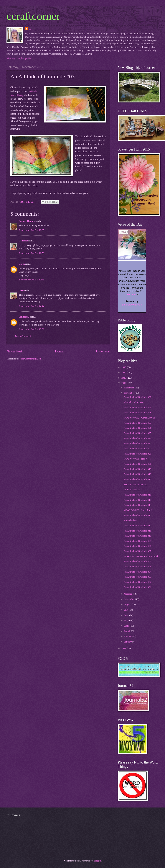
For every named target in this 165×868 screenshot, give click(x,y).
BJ (30, 29)
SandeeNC (24, 317)
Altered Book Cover (133, 402)
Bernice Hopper (27, 221)
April (127, 626)
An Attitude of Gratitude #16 (137, 495)
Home (59, 351)
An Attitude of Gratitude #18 (137, 474)
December (129, 388)
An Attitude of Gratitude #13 (137, 515)
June (127, 615)
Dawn (22, 264)
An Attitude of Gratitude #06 (137, 561)
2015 (124, 367)
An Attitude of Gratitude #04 (137, 572)
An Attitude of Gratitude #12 (137, 526)
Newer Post (14, 351)
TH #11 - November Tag (135, 485)
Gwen (22, 290)
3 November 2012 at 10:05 (32, 230)
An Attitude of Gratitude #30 (137, 397)
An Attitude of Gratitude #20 (137, 464)
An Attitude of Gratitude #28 (137, 413)
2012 (124, 383)
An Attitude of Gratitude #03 (137, 577)
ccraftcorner (33, 16)
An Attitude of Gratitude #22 (137, 449)
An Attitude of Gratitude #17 (137, 479)
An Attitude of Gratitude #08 (137, 546)
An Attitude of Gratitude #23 (137, 443)
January (128, 642)
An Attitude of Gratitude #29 (137, 408)
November (130, 393)
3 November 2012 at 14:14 (32, 306)
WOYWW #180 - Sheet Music (138, 510)
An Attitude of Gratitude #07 (137, 551)
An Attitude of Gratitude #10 (137, 536)
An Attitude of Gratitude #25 (137, 433)
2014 (124, 372)
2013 (124, 378)
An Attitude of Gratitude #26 (137, 428)
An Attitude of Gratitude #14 (137, 505)
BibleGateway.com (132, 305)
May (127, 620)
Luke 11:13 (131, 294)
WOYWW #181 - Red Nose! (137, 459)
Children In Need (132, 490)
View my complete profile (19, 58)
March (128, 631)
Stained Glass (130, 520)
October (128, 594)
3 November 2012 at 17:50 (32, 329)
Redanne (23, 241)
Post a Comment (23, 336)
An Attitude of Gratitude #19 (137, 469)
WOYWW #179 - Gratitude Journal (141, 556)
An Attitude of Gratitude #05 (137, 567)
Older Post (103, 351)
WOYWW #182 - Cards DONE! (139, 418)
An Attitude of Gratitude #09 (137, 541)
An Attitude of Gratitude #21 (137, 454)
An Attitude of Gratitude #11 (137, 531)
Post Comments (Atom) (31, 359)
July (127, 610)
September (130, 599)
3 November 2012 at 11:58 (32, 253)
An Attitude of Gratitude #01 (137, 587)
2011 (124, 648)
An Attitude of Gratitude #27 (137, 423)
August (128, 604)
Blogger (97, 861)
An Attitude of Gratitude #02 (137, 582)
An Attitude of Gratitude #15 (137, 500)
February (129, 636)
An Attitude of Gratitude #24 (137, 438)
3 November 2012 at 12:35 (32, 280)
